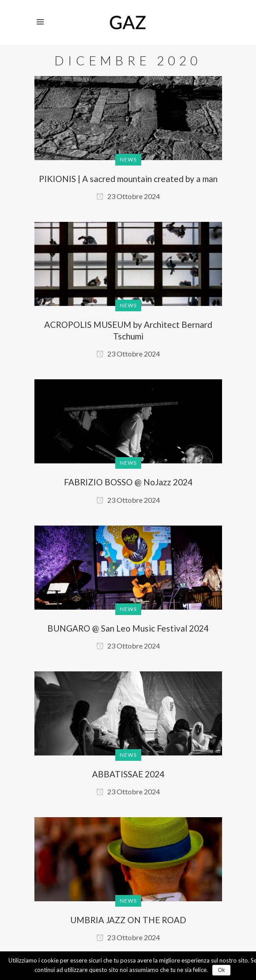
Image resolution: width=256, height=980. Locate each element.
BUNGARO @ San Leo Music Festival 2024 (128, 628)
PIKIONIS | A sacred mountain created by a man (128, 179)
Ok (221, 970)
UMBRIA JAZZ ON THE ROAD (128, 920)
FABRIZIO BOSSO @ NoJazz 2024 (128, 482)
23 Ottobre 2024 (128, 196)
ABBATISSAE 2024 (128, 774)
